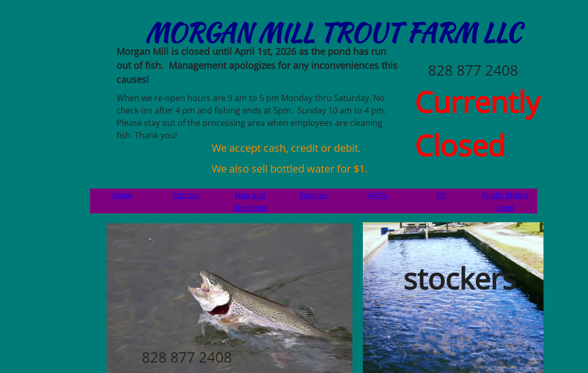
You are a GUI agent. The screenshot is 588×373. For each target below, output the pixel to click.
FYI (441, 195)
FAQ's (378, 195)
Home (122, 195)
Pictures (314, 195)
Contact (186, 195)
